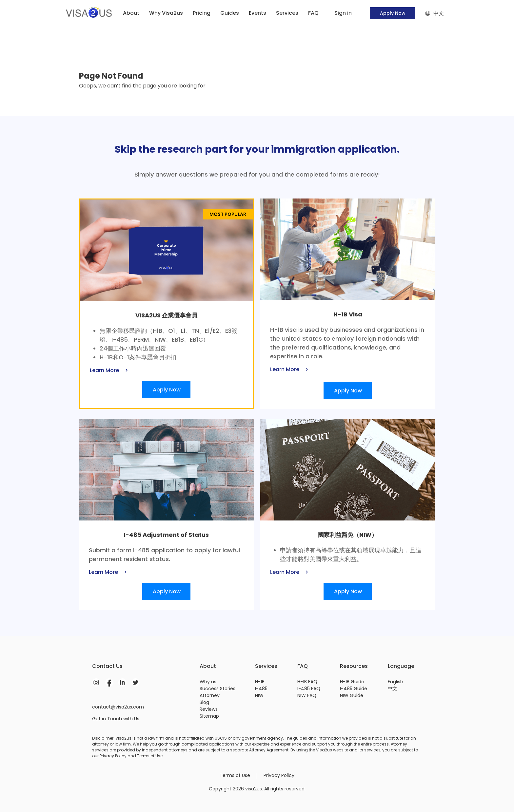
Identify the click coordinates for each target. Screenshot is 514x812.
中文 (392, 689)
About (131, 13)
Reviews (209, 709)
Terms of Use (235, 775)
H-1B (260, 682)
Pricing (202, 13)
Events (257, 13)
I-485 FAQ (309, 689)
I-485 (261, 689)
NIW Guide (352, 695)
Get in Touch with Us (116, 719)
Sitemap (209, 716)
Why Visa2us (166, 13)
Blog (204, 702)
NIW (259, 695)
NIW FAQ (307, 695)
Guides (230, 13)
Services (287, 13)
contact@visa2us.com (118, 707)
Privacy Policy (279, 775)
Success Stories (217, 689)
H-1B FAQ (307, 682)
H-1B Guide (352, 682)
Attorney (210, 695)
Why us (208, 682)
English (395, 682)
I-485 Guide (354, 689)
